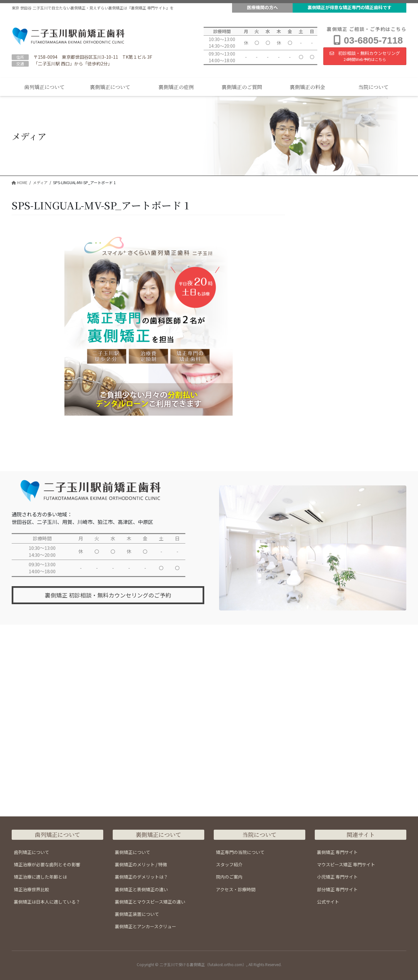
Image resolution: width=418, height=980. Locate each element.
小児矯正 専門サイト (337, 877)
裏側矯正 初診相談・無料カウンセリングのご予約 (108, 595)
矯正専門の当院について (240, 852)
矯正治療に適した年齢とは (40, 877)
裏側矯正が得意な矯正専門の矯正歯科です (349, 7)
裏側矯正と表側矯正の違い (141, 889)
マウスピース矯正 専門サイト (346, 864)
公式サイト (328, 902)
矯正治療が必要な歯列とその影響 (47, 864)
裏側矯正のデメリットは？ (141, 877)
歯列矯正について (32, 852)
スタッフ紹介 (229, 864)
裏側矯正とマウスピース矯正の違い (150, 902)
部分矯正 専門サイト (337, 889)
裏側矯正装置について (137, 914)
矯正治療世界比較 (32, 889)
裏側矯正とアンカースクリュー (146, 926)
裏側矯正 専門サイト (337, 852)
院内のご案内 (229, 877)
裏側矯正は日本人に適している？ (47, 902)
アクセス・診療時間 (236, 889)
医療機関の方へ (262, 7)
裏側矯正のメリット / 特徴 (141, 864)
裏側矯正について (133, 852)
